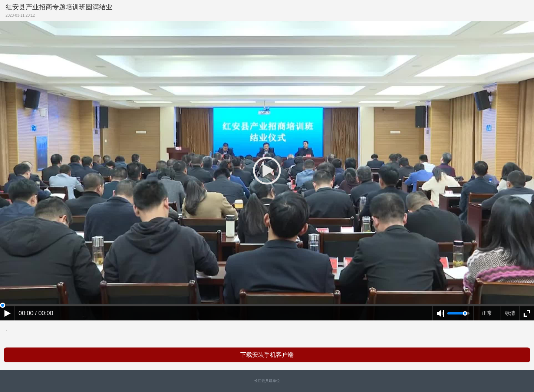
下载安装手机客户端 (267, 355)
